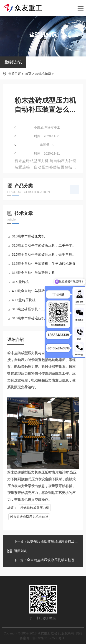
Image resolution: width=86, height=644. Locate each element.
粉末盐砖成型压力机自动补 (29, 517)
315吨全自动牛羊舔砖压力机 (32, 273)
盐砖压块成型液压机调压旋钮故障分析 (56, 542)
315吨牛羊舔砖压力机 (27, 236)
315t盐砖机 (18, 282)
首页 (28, 74)
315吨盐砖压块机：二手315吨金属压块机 (41, 309)
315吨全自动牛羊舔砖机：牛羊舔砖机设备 (42, 263)
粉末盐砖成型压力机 (35, 508)
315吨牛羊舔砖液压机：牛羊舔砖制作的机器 (43, 318)
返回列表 (17, 551)
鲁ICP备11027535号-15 (49, 638)
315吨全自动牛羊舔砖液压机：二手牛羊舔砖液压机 (43, 245)
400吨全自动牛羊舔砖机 (28, 291)
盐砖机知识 (13, 62)
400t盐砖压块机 (22, 300)
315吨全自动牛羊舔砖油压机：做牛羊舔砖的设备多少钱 (43, 254)
